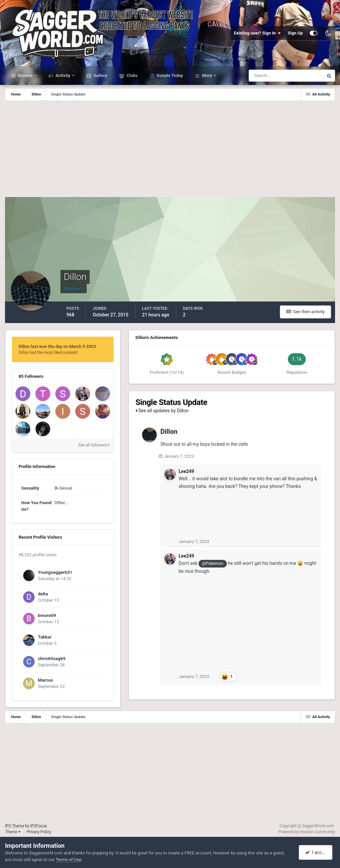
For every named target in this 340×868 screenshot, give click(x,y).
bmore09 (47, 615)
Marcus (45, 680)
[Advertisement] (170, 151)
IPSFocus (39, 826)
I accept (316, 852)
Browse (25, 75)
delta (43, 594)
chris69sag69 (52, 658)
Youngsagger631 (55, 572)
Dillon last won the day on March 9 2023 (57, 346)
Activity (63, 75)
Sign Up (295, 33)
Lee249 (186, 471)
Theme (13, 832)
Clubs (131, 75)
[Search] (266, 76)
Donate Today (170, 75)
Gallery (100, 75)
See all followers (94, 445)
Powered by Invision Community (307, 832)
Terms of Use (69, 860)
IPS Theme (15, 826)
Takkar (45, 637)
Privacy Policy (39, 832)
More (207, 75)
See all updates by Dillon (162, 411)
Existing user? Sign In (257, 33)
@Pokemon (212, 563)
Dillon (169, 432)
